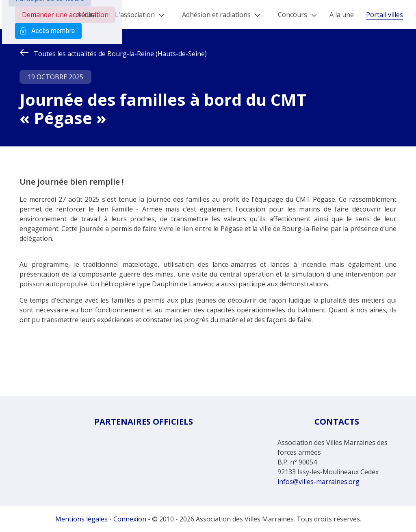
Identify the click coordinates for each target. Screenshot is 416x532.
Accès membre (48, 31)
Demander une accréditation (65, 15)
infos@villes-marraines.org (318, 482)
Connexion (130, 519)
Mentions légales (81, 519)
